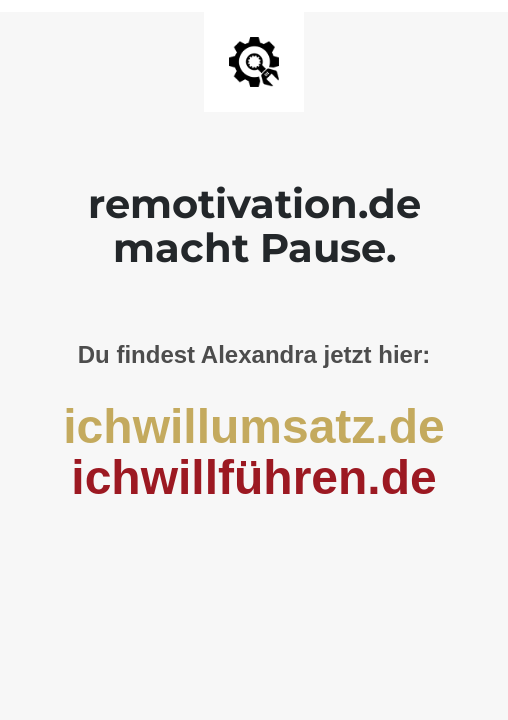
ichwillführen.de (253, 477)
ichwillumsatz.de (253, 426)
